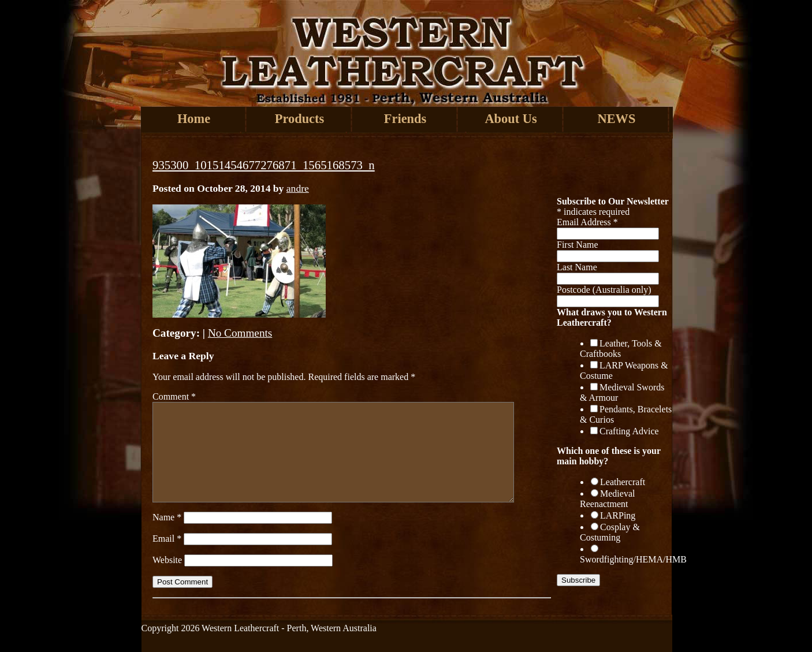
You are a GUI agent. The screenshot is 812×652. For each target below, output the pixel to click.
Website (167, 560)
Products (299, 119)
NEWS (617, 119)
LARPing (618, 515)
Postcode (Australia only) (604, 290)
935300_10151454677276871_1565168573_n (264, 165)
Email (167, 539)
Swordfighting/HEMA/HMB (633, 559)
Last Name (577, 267)
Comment (174, 396)
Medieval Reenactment (607, 499)
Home (194, 119)
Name (167, 517)
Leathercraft (623, 482)
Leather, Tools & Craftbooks (621, 349)
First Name (578, 245)
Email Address (587, 222)
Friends (405, 119)
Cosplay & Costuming (610, 532)
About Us (511, 119)
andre (298, 188)
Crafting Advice (629, 431)
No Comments (240, 333)
